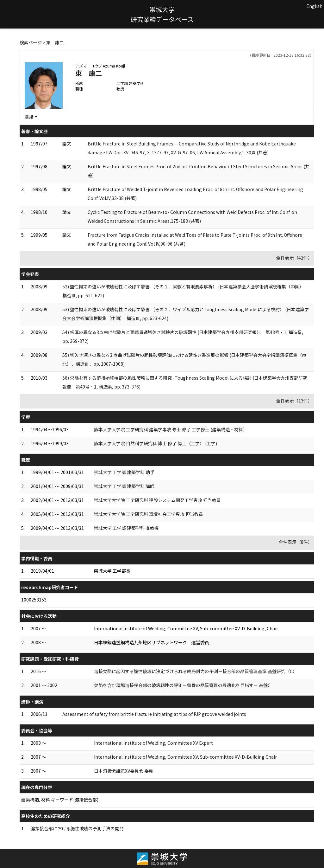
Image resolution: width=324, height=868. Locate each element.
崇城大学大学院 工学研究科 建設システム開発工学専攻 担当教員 (157, 500)
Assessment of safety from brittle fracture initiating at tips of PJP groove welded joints (154, 714)
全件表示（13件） (294, 401)
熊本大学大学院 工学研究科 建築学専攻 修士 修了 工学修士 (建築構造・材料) (169, 429)
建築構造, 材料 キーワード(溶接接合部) (60, 800)
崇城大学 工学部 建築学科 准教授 (126, 528)
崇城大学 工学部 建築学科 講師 (124, 486)
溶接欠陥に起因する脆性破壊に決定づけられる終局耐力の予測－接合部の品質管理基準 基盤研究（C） (196, 671)
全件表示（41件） (294, 258)
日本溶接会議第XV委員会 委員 (124, 771)
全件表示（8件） (296, 542)
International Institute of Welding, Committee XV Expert (153, 743)
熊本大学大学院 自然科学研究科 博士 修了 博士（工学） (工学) (156, 443)
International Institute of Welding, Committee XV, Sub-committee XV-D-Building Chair (185, 757)
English (314, 6)
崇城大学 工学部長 (112, 571)
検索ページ (31, 42)
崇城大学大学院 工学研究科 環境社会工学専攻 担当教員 (149, 514)
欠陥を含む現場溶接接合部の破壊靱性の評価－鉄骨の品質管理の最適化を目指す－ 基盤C (182, 685)
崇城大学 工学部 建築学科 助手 (124, 472)
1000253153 (34, 600)
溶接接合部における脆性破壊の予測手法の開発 (77, 828)
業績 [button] (29, 117)
